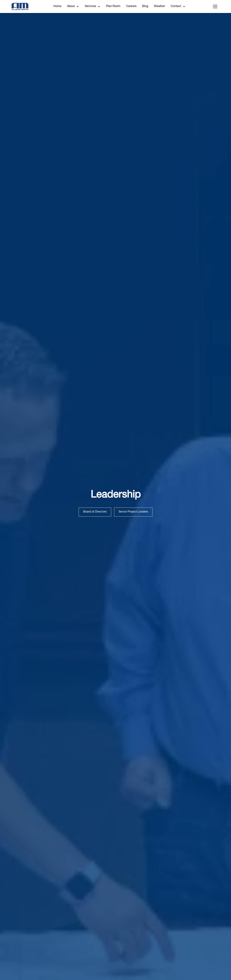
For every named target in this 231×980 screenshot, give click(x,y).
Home (57, 6)
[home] (20, 6)
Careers (131, 6)
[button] (73, 6)
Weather (159, 6)
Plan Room (113, 6)
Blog (145, 6)
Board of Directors (95, 512)
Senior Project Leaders (133, 512)
